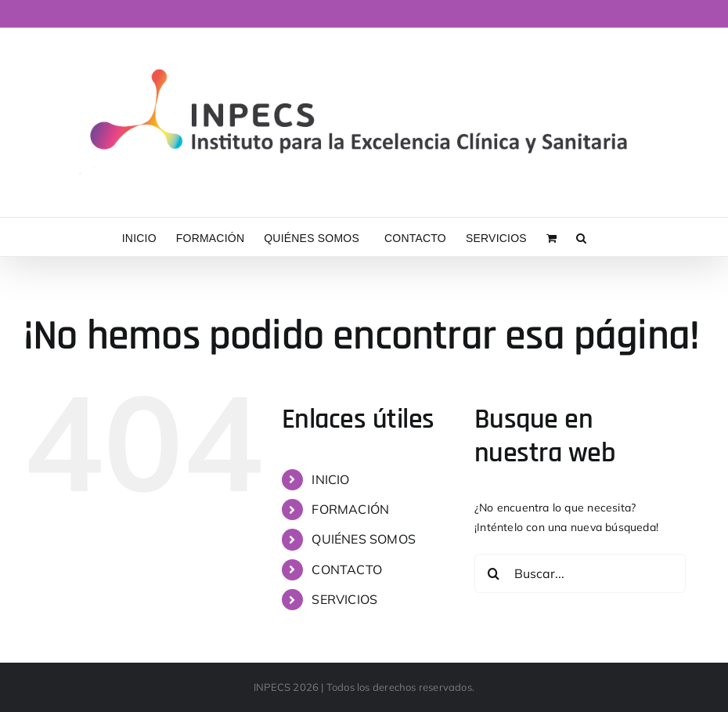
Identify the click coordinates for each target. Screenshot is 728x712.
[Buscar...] (580, 573)
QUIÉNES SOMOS (364, 539)
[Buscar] (494, 573)
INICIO (330, 479)
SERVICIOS (344, 599)
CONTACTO (347, 569)
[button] (581, 237)
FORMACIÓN (350, 509)
